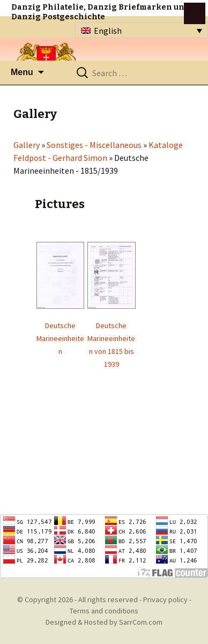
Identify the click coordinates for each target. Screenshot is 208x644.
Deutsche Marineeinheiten (60, 338)
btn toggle (195, 13)
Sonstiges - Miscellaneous (94, 145)
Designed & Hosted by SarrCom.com (104, 622)
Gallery (27, 145)
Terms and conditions (104, 611)
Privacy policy (165, 599)
